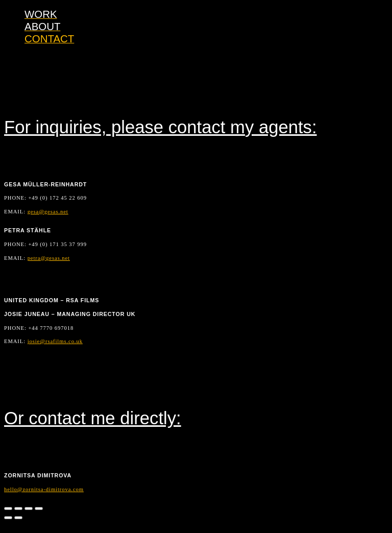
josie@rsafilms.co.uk (55, 341)
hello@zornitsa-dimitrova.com (44, 489)
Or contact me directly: (93, 418)
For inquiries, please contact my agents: (161, 127)
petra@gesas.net (49, 258)
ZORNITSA (49, 18)
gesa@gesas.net (48, 211)
